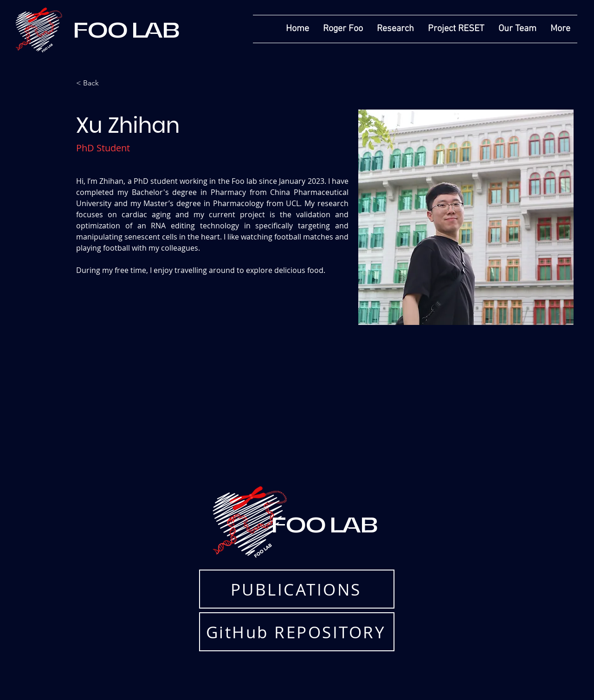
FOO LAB (126, 30)
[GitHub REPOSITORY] (297, 632)
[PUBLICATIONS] (297, 589)
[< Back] (94, 83)
